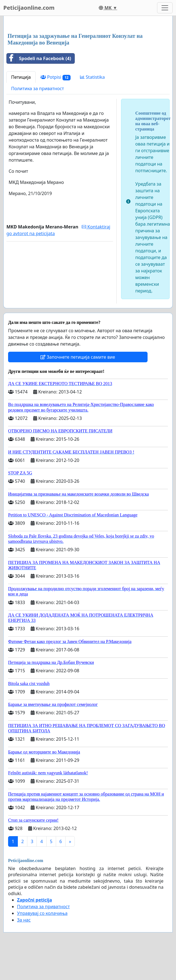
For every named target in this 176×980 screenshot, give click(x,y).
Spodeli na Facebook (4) (39, 58)
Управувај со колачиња (42, 913)
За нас (24, 920)
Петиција (21, 77)
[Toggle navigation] (165, 8)
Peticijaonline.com (29, 8)
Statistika (92, 77)
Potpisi (56, 77)
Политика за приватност (38, 88)
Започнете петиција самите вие (78, 357)
